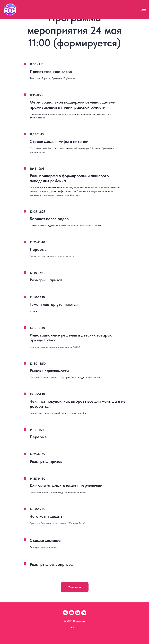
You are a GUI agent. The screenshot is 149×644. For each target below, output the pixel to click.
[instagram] (72, 613)
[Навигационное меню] (143, 10)
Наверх (74, 628)
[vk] (65, 613)
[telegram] (84, 613)
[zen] (78, 613)
